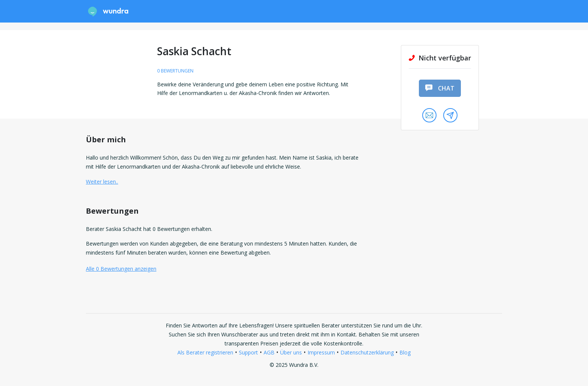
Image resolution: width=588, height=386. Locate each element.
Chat (440, 88)
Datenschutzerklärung (367, 352)
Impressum (321, 352)
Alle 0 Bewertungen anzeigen (121, 269)
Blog (405, 352)
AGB (269, 352)
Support (248, 352)
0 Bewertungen (175, 71)
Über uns (291, 352)
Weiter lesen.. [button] (102, 182)
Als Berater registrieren (205, 352)
